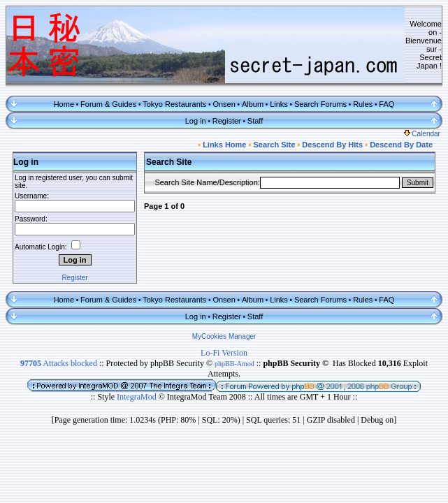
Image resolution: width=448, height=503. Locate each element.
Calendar (422, 134)
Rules (363, 104)
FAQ (386, 104)
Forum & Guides (108, 104)
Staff (255, 121)
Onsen (224, 104)
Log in (196, 121)
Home (64, 104)
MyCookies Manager (224, 336)
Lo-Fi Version (224, 353)
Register (227, 121)
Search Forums (320, 104)
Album (253, 104)
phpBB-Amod (234, 364)
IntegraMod (138, 397)
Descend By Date (401, 145)
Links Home (224, 145)
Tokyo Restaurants (174, 104)
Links (279, 104)
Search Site (274, 145)
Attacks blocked (59, 363)
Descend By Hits (332, 145)
